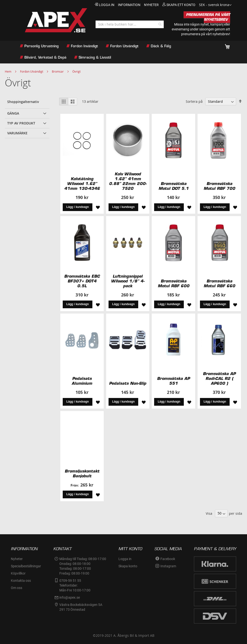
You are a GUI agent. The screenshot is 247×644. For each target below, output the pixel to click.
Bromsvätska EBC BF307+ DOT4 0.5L (82, 281)
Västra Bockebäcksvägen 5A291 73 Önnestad (81, 607)
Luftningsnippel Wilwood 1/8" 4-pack (128, 281)
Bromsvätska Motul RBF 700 (219, 186)
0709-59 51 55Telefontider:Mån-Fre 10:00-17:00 (75, 585)
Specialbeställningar (26, 566)
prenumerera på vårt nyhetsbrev (205, 34)
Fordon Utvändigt (32, 71)
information (129, 5)
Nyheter (17, 559)
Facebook (168, 559)
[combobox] (130, 24)
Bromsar (58, 71)
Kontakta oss (21, 581)
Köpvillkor (18, 573)
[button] (215, 5)
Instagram (168, 566)
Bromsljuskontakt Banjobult (82, 473)
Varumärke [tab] (17, 133)
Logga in (107, 5)
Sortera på (194, 101)
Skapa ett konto (181, 5)
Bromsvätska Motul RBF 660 (219, 283)
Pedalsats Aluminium (82, 381)
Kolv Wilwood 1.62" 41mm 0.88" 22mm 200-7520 (128, 181)
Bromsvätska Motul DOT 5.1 (174, 186)
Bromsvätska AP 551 (173, 381)
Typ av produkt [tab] (21, 123)
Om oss (17, 588)
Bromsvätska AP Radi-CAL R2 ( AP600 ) (219, 378)
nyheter (151, 5)
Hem (8, 71)
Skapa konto (128, 566)
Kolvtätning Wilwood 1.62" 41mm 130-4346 (82, 184)
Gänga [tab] (13, 113)
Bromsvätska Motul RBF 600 (174, 283)
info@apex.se (70, 597)
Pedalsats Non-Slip (128, 383)
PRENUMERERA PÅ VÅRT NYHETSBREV (208, 17)
